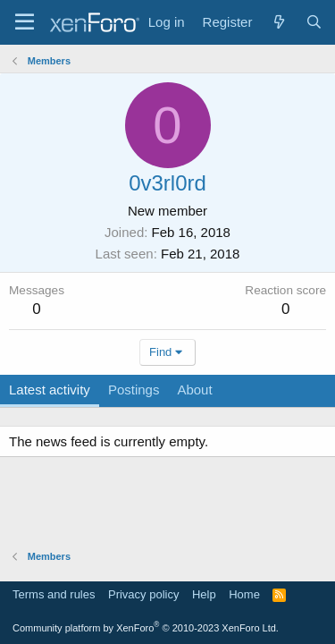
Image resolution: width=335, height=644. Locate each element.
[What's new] (278, 22)
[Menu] (25, 22)
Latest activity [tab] (50, 390)
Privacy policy (143, 594)
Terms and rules (54, 594)
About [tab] (194, 390)
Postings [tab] (134, 390)
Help (204, 594)
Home (244, 594)
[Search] (314, 22)
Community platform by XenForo (146, 628)
